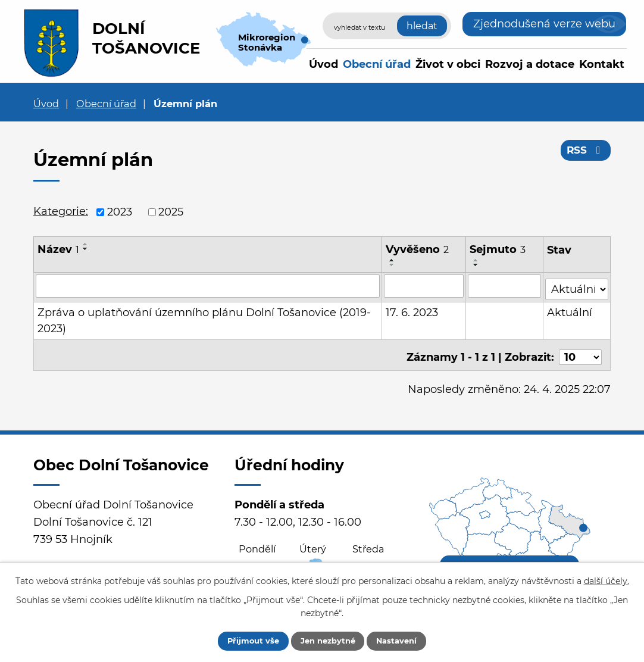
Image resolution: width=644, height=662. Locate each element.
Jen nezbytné (328, 640)
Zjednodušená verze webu (544, 24)
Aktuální (570, 310)
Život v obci (448, 64)
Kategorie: (61, 211)
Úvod (323, 64)
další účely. (607, 579)
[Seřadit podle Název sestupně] (86, 249)
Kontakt (602, 64)
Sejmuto (498, 249)
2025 (171, 212)
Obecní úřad (377, 64)
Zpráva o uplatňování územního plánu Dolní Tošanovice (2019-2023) (204, 318)
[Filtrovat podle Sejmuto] (505, 286)
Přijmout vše (243, 640)
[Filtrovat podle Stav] (577, 285)
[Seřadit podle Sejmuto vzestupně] (477, 260)
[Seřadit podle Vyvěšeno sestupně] (393, 265)
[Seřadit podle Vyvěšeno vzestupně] (393, 260)
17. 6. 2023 (412, 310)
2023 (120, 212)
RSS (585, 154)
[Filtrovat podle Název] (208, 286)
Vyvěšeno (418, 249)
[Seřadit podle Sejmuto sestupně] (477, 265)
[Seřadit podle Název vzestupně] (86, 244)
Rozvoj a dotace (530, 64)
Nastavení (407, 640)
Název (58, 249)
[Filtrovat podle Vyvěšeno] (424, 286)
